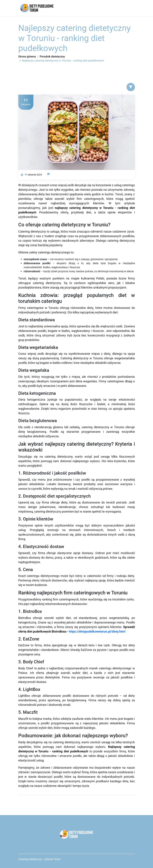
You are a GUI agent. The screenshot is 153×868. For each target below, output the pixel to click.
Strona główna (27, 57)
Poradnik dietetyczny (52, 57)
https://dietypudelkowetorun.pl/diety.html (97, 631)
